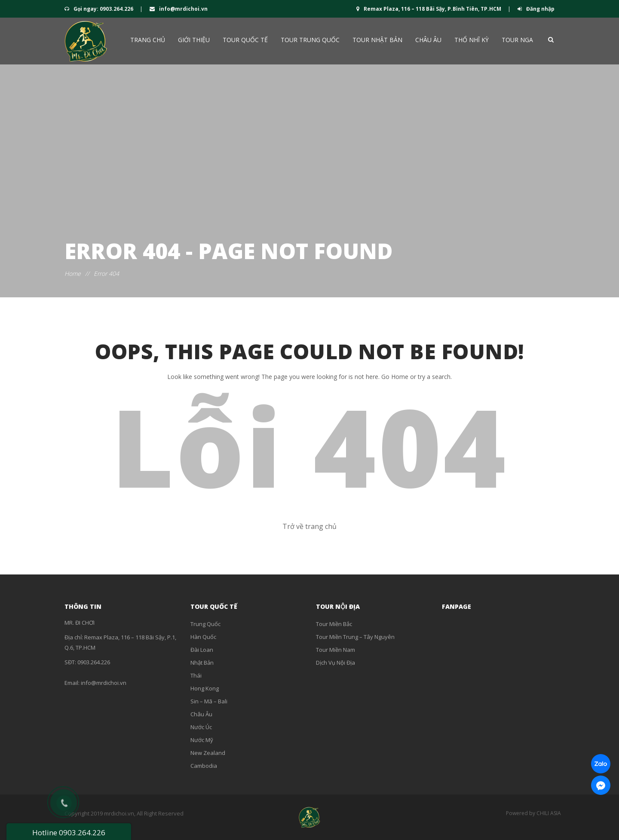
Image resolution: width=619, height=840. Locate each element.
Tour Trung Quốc (310, 40)
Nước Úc (201, 727)
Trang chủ (148, 40)
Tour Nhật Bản (377, 40)
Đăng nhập (536, 9)
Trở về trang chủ (309, 526)
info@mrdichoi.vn (179, 9)
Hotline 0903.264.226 (69, 832)
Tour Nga (517, 40)
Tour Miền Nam (336, 650)
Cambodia (204, 766)
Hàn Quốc (203, 637)
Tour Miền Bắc (334, 624)
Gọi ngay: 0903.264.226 (100, 9)
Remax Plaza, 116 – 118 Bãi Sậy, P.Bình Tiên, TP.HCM (429, 9)
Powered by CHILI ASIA (533, 813)
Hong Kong (205, 688)
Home (73, 273)
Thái (196, 675)
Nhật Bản (202, 663)
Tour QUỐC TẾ (245, 40)
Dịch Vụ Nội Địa (336, 663)
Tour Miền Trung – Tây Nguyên (355, 637)
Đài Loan (202, 650)
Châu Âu (428, 40)
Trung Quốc (205, 624)
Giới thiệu (194, 40)
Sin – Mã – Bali (209, 701)
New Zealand (208, 753)
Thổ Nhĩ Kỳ (472, 40)
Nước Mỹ (202, 740)
